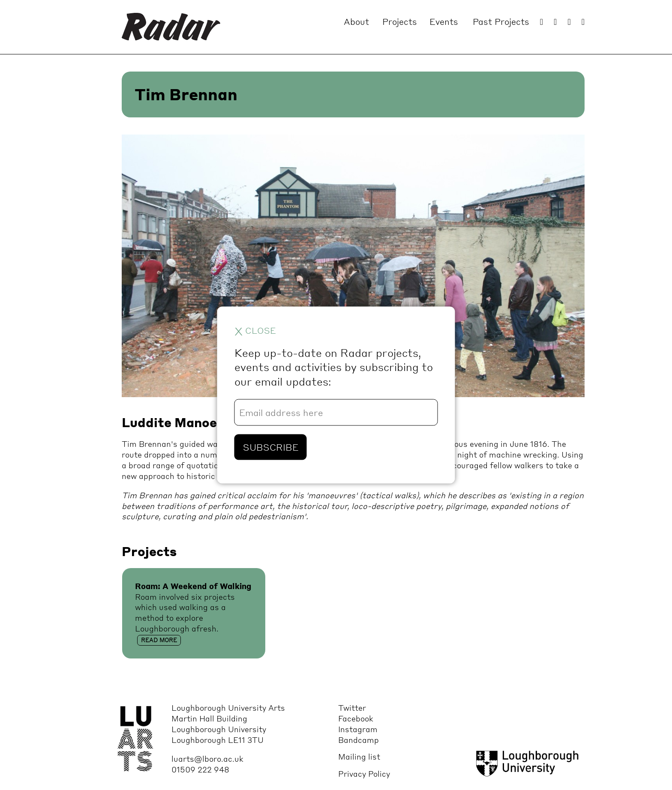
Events (444, 21)
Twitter (352, 708)
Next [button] (531, 274)
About (356, 21)
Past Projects (501, 21)
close (255, 331)
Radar (171, 27)
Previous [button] (148, 274)
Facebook (356, 718)
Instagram (358, 729)
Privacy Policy (364, 774)
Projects (400, 21)
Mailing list (359, 756)
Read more (159, 640)
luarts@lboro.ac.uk (207, 759)
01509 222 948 (200, 769)
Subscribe (271, 447)
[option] (353, 268)
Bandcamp (358, 740)
